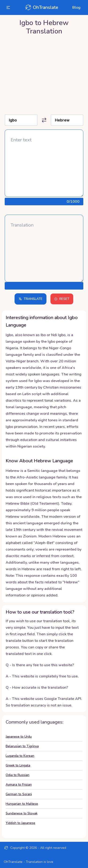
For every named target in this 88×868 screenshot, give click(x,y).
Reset (62, 299)
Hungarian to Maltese (22, 804)
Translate (31, 299)
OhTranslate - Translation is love (29, 862)
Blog (76, 7)
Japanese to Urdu (19, 737)
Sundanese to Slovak (22, 813)
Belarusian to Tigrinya (22, 746)
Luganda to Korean (20, 756)
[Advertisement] (44, 74)
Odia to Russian (17, 775)
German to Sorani (19, 794)
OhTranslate (41, 7)
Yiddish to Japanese (20, 823)
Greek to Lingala (18, 765)
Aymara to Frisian (19, 785)
